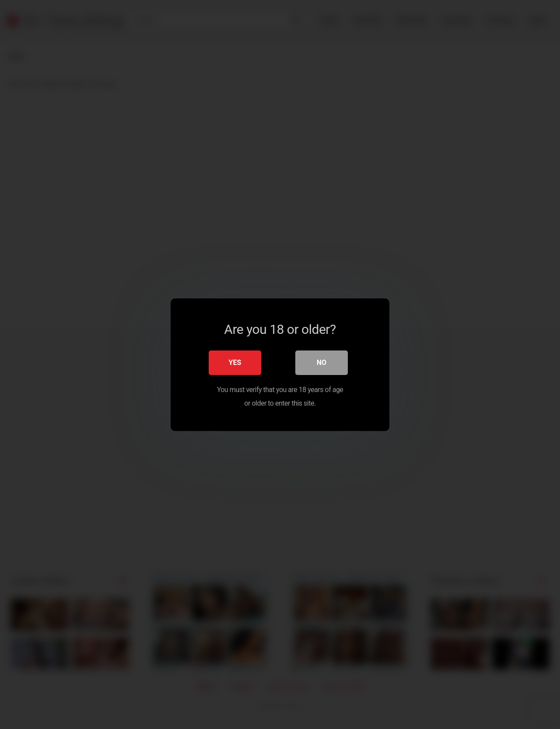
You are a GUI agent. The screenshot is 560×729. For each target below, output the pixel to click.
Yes (235, 362)
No (322, 362)
